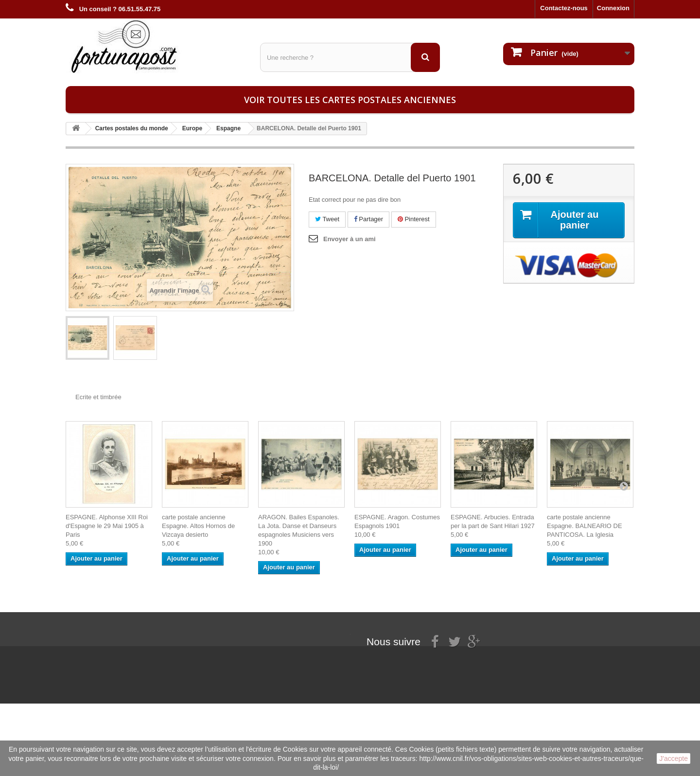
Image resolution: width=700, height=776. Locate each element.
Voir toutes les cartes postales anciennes (350, 100)
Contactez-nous (564, 8)
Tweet (327, 219)
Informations (85, 638)
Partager (368, 219)
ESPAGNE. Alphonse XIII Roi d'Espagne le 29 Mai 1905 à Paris (107, 526)
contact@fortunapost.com (437, 692)
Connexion (613, 8)
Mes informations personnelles (209, 651)
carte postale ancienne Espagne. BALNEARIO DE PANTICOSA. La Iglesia (585, 526)
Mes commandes (188, 638)
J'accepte (674, 758)
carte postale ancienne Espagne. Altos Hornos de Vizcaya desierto (198, 526)
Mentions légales (91, 651)
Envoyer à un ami (350, 239)
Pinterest (414, 219)
